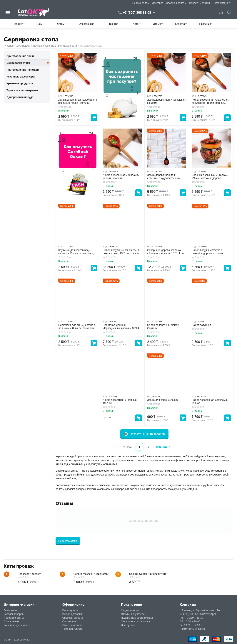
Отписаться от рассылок (136, 621)
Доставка (158, 3)
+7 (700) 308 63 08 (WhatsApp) (198, 614)
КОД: (61, 96)
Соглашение (11, 621)
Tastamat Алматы (73, 629)
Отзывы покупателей (133, 614)
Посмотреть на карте (192, 629)
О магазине (11, 610)
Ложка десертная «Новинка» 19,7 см (120, 401)
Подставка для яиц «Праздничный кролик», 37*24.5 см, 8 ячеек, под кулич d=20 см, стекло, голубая (122, 327)
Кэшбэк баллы (141, 3)
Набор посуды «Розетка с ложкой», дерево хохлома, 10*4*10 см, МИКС (208, 252)
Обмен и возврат (73, 625)
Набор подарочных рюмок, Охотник (163, 327)
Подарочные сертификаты (137, 618)
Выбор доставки (72, 614)
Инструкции (128, 625)
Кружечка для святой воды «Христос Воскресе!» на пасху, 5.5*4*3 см (77, 252)
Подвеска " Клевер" (30, 574)
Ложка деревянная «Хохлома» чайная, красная (121, 177)
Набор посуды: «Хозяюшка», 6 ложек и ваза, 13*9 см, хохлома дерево (122, 252)
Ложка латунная (201, 325)
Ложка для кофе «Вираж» (163, 400)
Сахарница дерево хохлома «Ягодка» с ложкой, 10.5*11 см (166, 252)
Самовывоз (69, 621)
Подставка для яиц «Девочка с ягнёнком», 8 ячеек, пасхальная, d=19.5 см (78, 327)
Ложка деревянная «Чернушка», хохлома (167, 101)
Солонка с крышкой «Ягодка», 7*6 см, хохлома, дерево (210, 177)
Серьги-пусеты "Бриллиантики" (148, 574)
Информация (221, 3)
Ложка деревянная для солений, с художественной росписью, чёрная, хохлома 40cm (164, 177)
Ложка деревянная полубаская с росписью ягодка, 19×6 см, (78, 101)
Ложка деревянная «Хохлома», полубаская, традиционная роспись (210, 101)
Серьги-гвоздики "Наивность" (91, 574)
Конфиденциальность (17, 625)
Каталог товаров (14, 614)
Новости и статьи (199, 3)
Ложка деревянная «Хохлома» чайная (210, 401)
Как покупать (70, 610)
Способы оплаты (176, 3)
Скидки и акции (130, 610)
